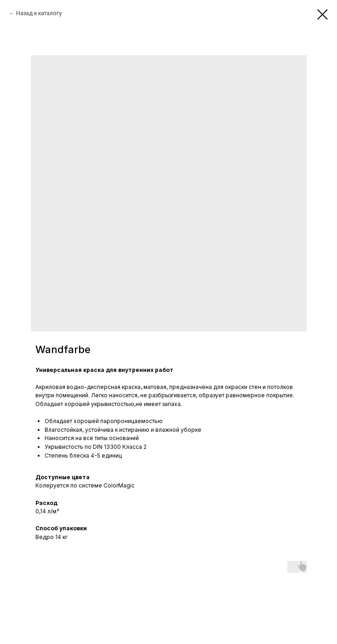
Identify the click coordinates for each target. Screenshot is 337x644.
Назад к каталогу (39, 13)
